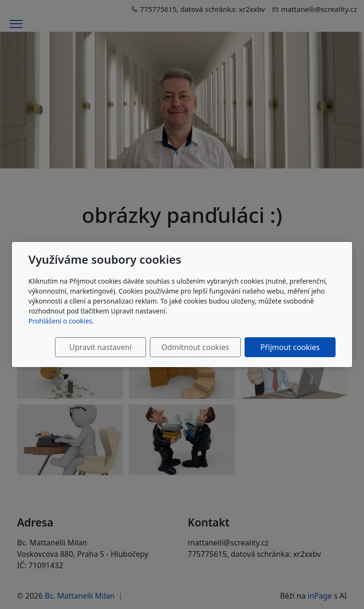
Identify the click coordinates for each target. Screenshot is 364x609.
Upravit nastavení (100, 347)
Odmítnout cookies (195, 347)
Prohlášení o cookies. (61, 321)
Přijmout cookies (290, 347)
